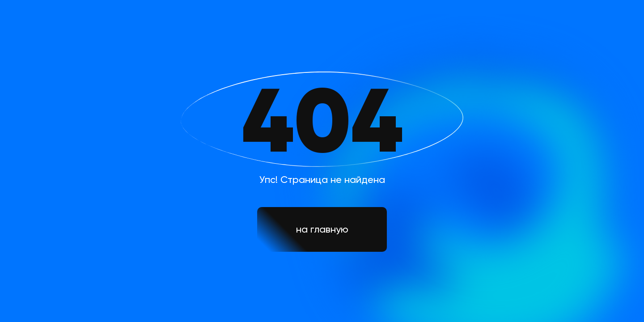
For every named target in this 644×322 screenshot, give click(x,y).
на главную (322, 229)
